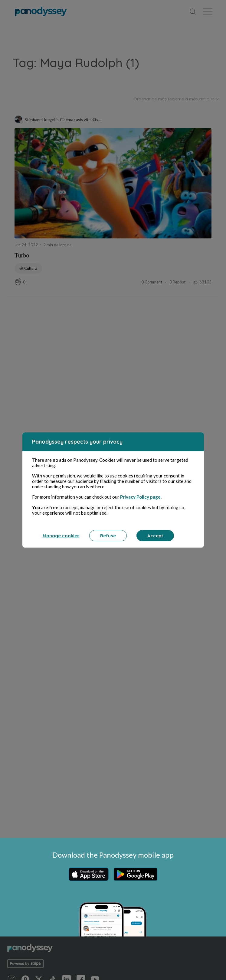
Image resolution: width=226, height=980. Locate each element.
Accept (155, 536)
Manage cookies (61, 536)
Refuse (108, 536)
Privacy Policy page (140, 497)
